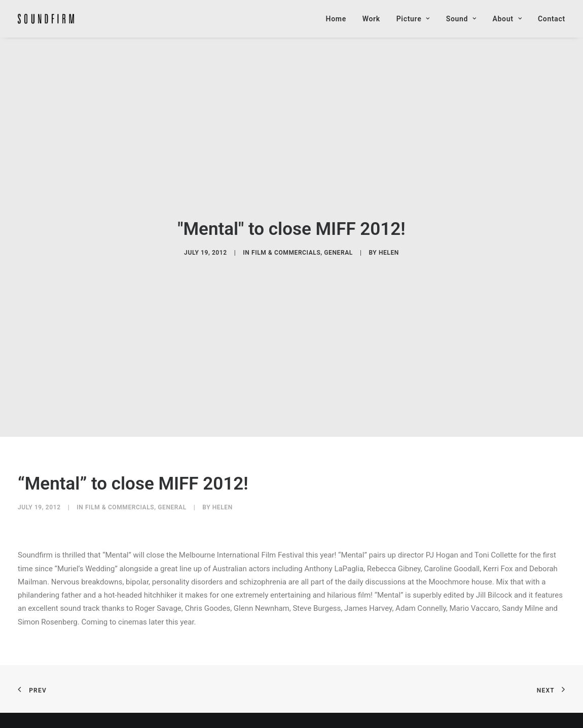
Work (371, 19)
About (507, 19)
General (338, 246)
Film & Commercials (286, 246)
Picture (413, 19)
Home (336, 19)
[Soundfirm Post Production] (46, 19)
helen (389, 246)
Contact (552, 19)
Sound (461, 19)
